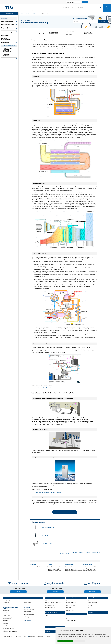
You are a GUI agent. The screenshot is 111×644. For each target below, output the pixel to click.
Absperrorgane (5, 623)
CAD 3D (4, 604)
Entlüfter (4, 627)
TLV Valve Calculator (70, 610)
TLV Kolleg (50, 564)
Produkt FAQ (26, 604)
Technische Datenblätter (28, 601)
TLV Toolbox (68, 609)
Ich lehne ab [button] (70, 641)
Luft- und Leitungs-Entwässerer (8, 628)
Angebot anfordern (70, 619)
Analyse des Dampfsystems (50, 606)
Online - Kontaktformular (71, 617)
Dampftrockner (5, 620)
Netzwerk (90, 601)
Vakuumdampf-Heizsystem (29, 614)
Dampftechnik (69, 601)
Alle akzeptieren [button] (62, 641)
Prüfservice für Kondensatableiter (51, 604)
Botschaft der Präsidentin (93, 602)
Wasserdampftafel (70, 564)
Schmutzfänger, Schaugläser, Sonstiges (10, 632)
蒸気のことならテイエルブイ (9, 8)
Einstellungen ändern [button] (79, 641)
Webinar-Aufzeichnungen (71, 602)
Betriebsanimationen (28, 602)
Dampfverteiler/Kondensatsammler (9, 630)
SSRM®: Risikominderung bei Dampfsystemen (53, 602)
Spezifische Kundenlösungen (29, 610)
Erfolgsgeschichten (88, 564)
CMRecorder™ (69, 607)
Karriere (90, 607)
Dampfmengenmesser (7, 619)
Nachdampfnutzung (6, 614)
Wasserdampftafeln (70, 604)
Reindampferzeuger (27, 611)
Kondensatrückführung (7, 612)
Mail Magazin (33, 564)
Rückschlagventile (6, 625)
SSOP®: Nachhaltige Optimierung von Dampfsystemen (55, 601)
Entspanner (45, 535)
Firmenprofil (90, 604)
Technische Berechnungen (71, 606)
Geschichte (90, 606)
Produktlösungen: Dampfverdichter (43, 388)
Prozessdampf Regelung (7, 617)
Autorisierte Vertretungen (71, 620)
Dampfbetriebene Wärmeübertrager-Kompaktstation (47, 492)
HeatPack (25, 613)
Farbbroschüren (6, 602)
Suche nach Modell (6, 601)
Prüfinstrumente (27, 623)
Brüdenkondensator (48, 527)
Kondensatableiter (6, 611)
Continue (85, 2)
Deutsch (86, 7)
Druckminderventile (6, 615)
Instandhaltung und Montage (50, 607)
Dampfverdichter (47, 543)
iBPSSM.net (47, 609)
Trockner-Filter (5, 622)
